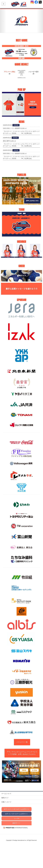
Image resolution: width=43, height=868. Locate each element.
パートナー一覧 (22, 742)
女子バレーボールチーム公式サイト (16, 814)
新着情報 (16, 125)
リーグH (16, 818)
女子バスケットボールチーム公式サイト (16, 809)
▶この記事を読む (27, 133)
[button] (2, 251)
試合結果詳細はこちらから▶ (21, 78)
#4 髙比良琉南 (35, 257)
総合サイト (16, 823)
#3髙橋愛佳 (21, 257)
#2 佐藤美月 (8, 257)
